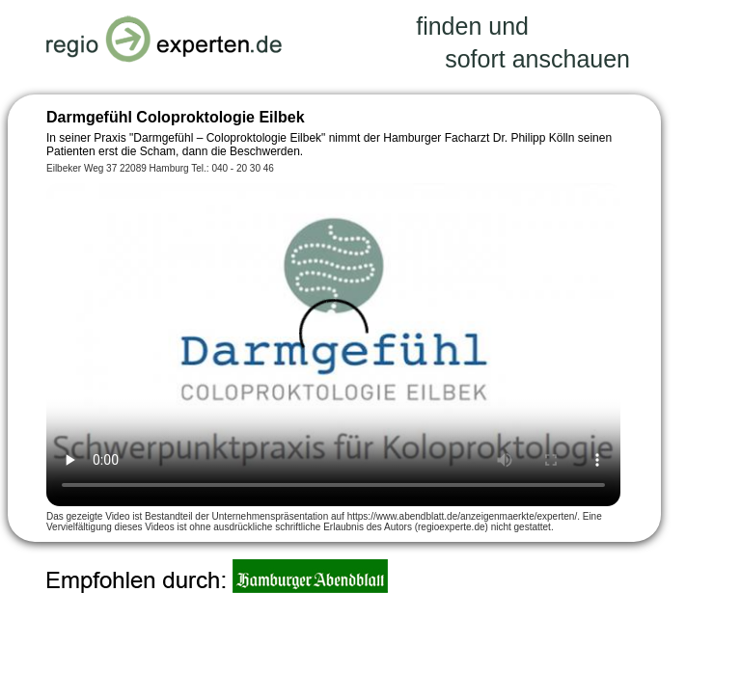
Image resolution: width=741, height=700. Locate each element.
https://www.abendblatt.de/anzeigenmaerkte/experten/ (462, 516)
